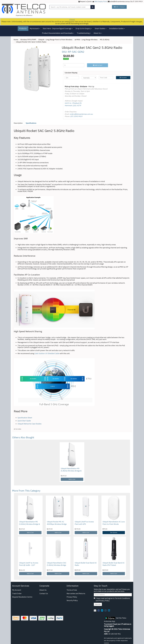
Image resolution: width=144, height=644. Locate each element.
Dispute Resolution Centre (22, 597)
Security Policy (72, 600)
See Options (114, 533)
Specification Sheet (25, 418)
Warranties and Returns (76, 594)
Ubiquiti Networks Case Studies (30, 424)
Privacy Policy (72, 597)
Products (23, 29)
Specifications (31, 123)
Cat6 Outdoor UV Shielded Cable (47, 353)
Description (18, 123)
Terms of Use (72, 590)
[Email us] (95, 610)
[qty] (72, 78)
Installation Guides (117, 29)
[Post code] (106, 78)
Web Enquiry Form (101, 1)
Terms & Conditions (122, 598)
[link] (99, 610)
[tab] (18, 123)
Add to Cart (97, 65)
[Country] (89, 78)
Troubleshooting (84, 33)
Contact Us (44, 594)
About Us (98, 33)
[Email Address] (113, 595)
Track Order (17, 594)
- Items (119, 7)
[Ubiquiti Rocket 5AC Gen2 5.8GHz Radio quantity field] (74, 65)
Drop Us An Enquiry (84, 29)
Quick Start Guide (24, 421)
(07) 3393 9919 (76, 116)
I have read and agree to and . (112, 600)
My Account (35, 29)
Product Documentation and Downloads (58, 33)
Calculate (123, 78)
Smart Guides (101, 29)
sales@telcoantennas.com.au (120, 1)
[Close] (72, 20)
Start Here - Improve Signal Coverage (58, 29)
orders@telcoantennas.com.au (81, 114)
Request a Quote (86, 1)
